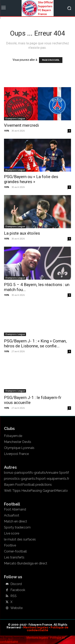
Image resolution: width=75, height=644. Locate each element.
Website (16, 608)
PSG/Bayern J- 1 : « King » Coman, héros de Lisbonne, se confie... (35, 343)
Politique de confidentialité (48, 629)
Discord (16, 584)
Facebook (18, 590)
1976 (6, 131)
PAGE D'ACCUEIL (51, 60)
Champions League (15, 119)
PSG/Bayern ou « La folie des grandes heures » (31, 179)
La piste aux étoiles (22, 233)
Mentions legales (36, 627)
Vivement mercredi (21, 125)
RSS (13, 596)
